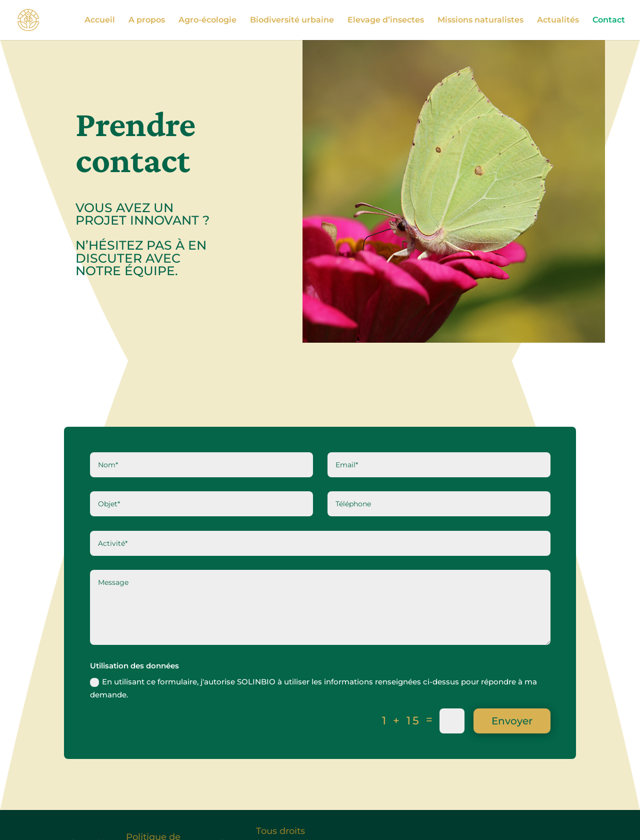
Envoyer (512, 721)
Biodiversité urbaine (292, 21)
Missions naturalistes (480, 21)
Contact (609, 21)
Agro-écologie (207, 21)
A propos (147, 21)
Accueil (100, 21)
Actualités (558, 21)
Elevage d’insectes (386, 21)
